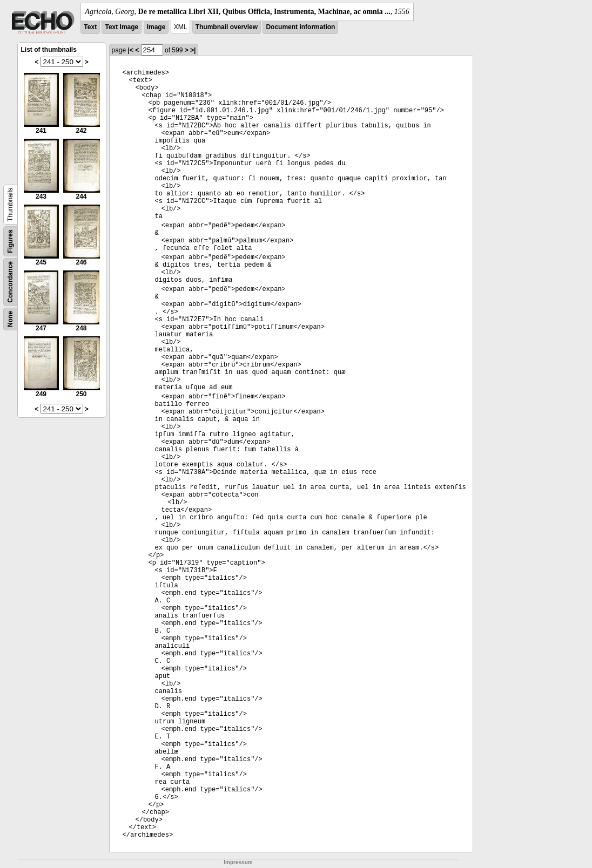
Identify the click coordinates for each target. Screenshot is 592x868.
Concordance (10, 282)
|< (131, 50)
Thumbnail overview (227, 27)
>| (193, 50)
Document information (300, 27)
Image (156, 27)
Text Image (122, 27)
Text (90, 27)
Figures (10, 241)
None (10, 319)
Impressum (238, 862)
